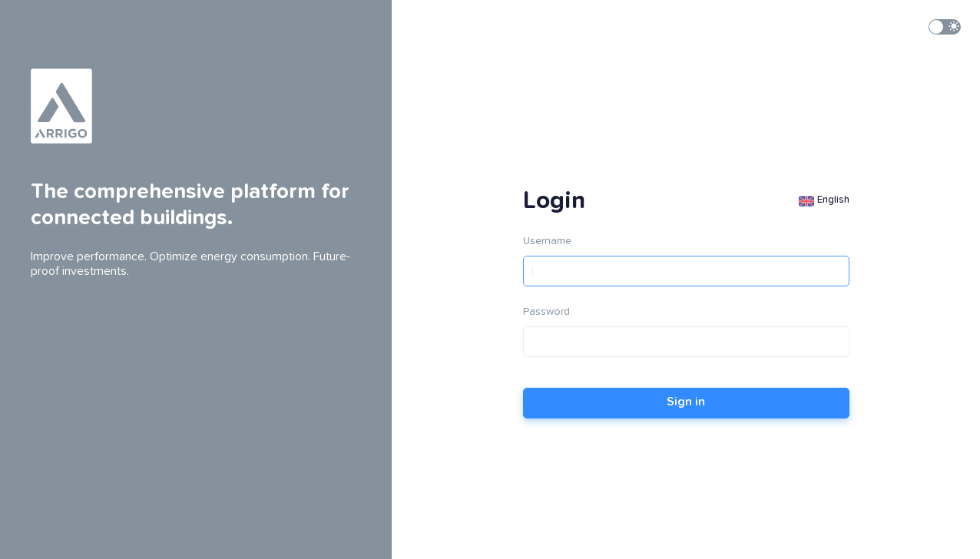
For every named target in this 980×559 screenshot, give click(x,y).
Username (547, 241)
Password (546, 312)
